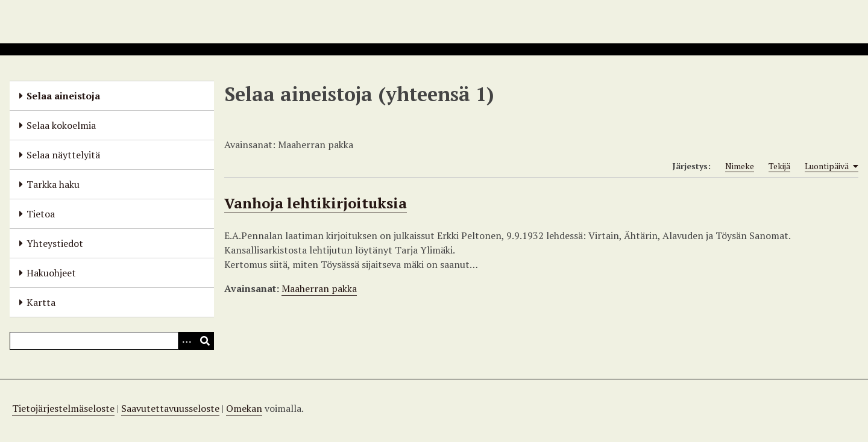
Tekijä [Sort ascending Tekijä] (779, 166)
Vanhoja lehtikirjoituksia (316, 203)
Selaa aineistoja (63, 96)
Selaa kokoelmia (61, 125)
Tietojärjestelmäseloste (63, 408)
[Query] (112, 341)
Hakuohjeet (51, 273)
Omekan (244, 408)
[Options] (187, 341)
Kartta (41, 302)
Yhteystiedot (55, 243)
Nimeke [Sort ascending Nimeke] (740, 166)
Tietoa (41, 214)
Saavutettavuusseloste (170, 408)
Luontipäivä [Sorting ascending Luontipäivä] (832, 166)
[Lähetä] (205, 341)
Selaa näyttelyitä (63, 155)
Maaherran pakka (319, 288)
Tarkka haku (53, 184)
